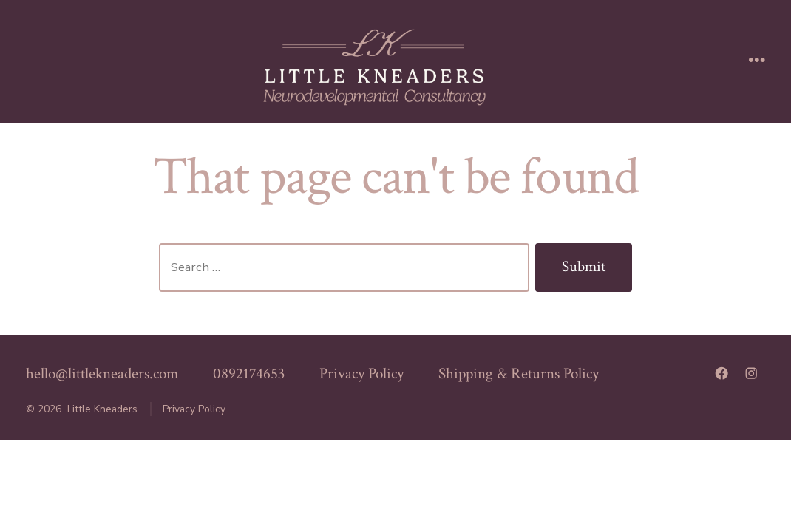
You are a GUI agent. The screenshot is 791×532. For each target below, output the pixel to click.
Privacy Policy (361, 374)
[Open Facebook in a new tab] (722, 373)
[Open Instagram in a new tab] (751, 373)
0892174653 (249, 374)
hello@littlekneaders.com (102, 374)
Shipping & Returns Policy (519, 374)
